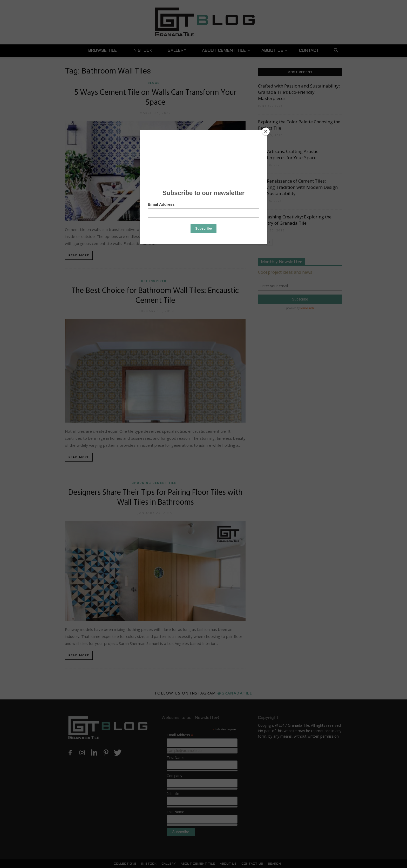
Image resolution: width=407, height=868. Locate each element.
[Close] (266, 131)
